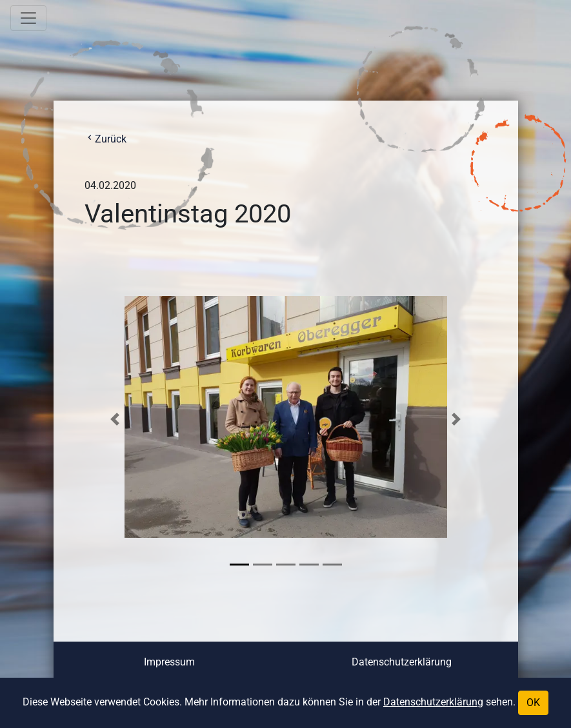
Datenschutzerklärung (402, 662)
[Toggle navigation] (28, 18)
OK (533, 703)
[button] (115, 419)
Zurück (105, 139)
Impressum (169, 662)
